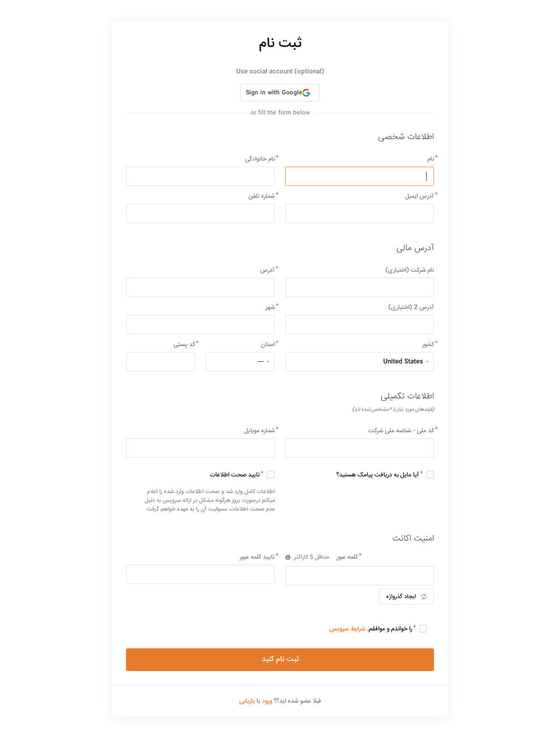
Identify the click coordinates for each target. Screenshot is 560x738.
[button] (280, 93)
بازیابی (247, 701)
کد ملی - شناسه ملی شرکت (401, 431)
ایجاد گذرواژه (406, 597)
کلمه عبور (347, 557)
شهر (270, 308)
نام (431, 159)
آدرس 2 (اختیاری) (411, 308)
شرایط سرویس (347, 629)
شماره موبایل (259, 431)
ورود (267, 701)
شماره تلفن (262, 196)
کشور (428, 345)
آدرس (268, 270)
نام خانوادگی (260, 159)
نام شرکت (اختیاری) (410, 270)
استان (268, 345)
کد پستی (184, 345)
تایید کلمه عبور (257, 557)
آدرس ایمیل (420, 196)
